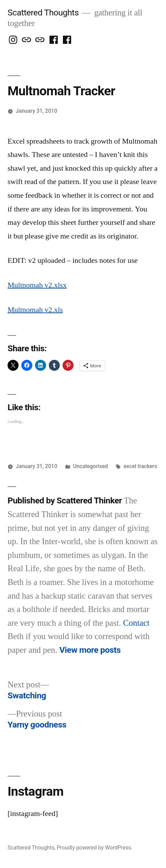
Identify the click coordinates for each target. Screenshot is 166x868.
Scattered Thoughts (43, 13)
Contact (136, 623)
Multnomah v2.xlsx (37, 285)
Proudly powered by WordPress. (95, 848)
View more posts (90, 650)
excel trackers (140, 466)
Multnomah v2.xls (35, 310)
